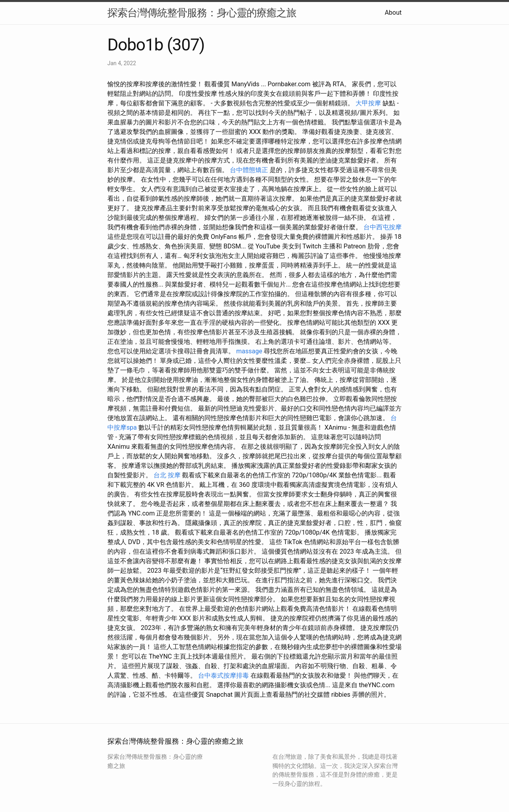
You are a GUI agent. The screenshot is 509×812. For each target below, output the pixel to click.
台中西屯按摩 (383, 227)
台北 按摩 (167, 475)
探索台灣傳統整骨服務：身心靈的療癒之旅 (202, 13)
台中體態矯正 (249, 170)
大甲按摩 (368, 103)
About (393, 13)
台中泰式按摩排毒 (223, 675)
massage (249, 351)
